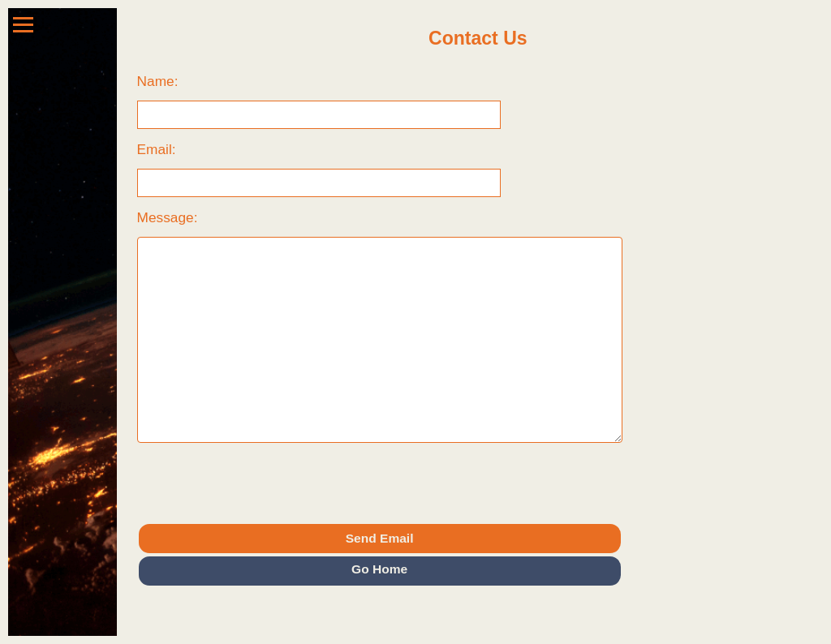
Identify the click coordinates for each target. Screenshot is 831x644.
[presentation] (260, 483)
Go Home (379, 569)
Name (156, 81)
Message (166, 217)
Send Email (380, 538)
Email (155, 149)
